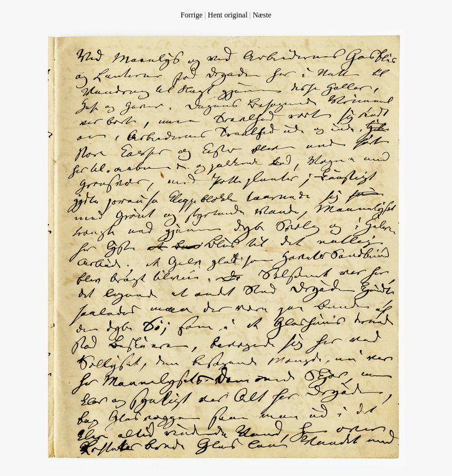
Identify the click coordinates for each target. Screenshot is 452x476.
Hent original (228, 15)
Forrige (191, 15)
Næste (262, 15)
